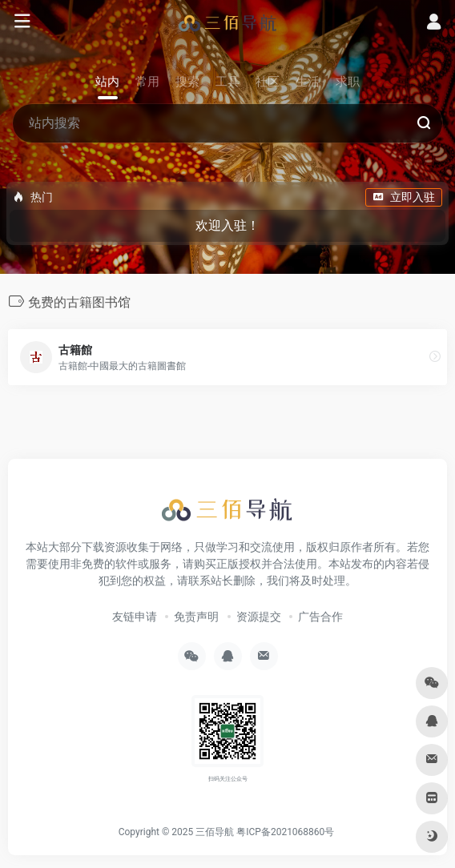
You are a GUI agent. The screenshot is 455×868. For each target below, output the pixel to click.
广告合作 (320, 617)
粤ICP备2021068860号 (285, 832)
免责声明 (196, 617)
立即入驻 (404, 197)
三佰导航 (215, 832)
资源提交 (259, 617)
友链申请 (135, 617)
